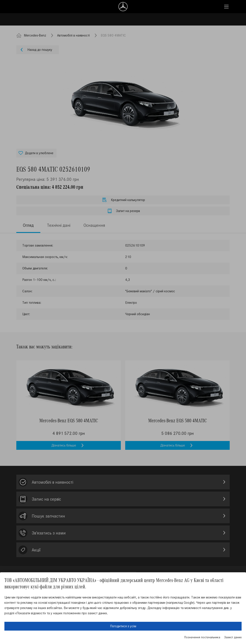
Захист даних (233, 637)
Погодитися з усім (123, 626)
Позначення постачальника (202, 637)
